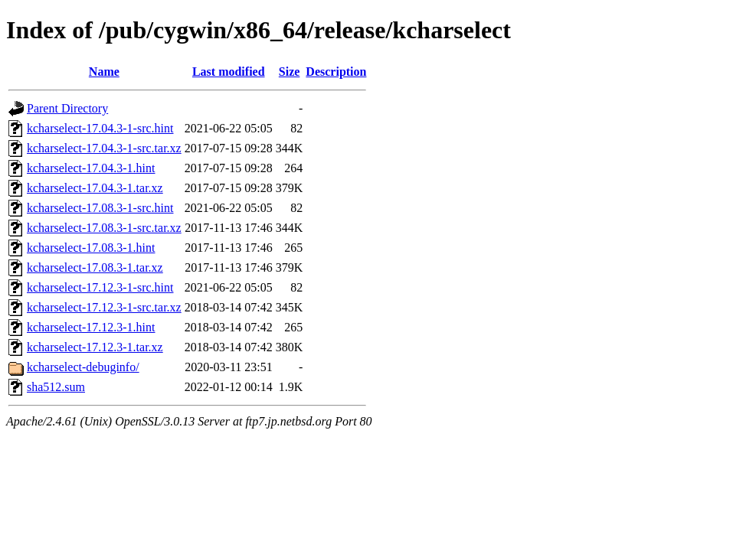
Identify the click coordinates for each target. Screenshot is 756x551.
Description (336, 72)
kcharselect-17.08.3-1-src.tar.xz (104, 228)
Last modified (229, 72)
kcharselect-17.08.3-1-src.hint (100, 208)
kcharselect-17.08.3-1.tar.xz (95, 267)
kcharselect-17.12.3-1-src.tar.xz (104, 307)
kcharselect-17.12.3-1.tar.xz (95, 347)
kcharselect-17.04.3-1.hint (91, 168)
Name (104, 72)
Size (290, 72)
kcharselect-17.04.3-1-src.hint (100, 128)
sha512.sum (56, 387)
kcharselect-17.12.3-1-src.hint (100, 287)
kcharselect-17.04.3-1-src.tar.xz (104, 148)
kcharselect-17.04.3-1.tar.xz (95, 188)
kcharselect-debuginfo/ (83, 367)
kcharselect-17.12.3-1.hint (91, 327)
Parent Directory (67, 108)
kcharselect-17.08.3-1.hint (91, 248)
